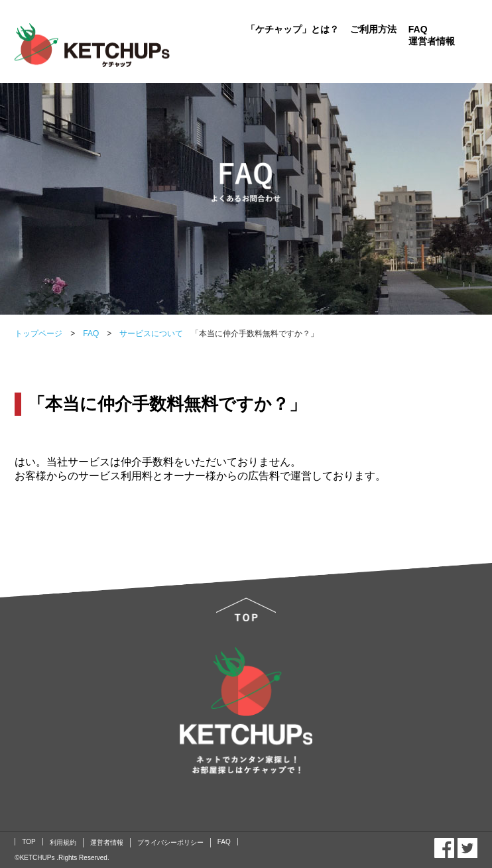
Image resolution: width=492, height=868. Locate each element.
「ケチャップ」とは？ (292, 29)
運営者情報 (432, 41)
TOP (29, 842)
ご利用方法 (373, 29)
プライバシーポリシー (170, 842)
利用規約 (63, 842)
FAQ (418, 29)
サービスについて (147, 334)
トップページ (38, 334)
